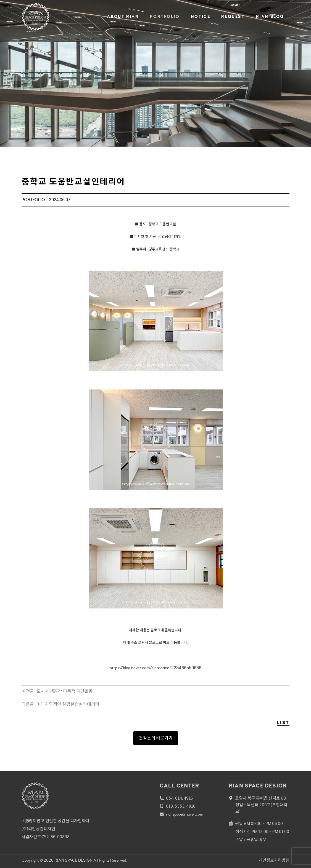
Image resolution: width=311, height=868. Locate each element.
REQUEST (233, 17)
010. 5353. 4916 (181, 806)
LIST (283, 723)
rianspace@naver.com (185, 814)
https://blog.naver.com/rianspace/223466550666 (155, 668)
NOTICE (201, 17)
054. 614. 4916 (180, 798)
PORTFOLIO (165, 17)
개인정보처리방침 (274, 860)
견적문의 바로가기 (156, 738)
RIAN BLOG (270, 17)
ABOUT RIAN (123, 17)
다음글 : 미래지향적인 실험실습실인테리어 (60, 704)
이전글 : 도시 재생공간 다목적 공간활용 (57, 691)
